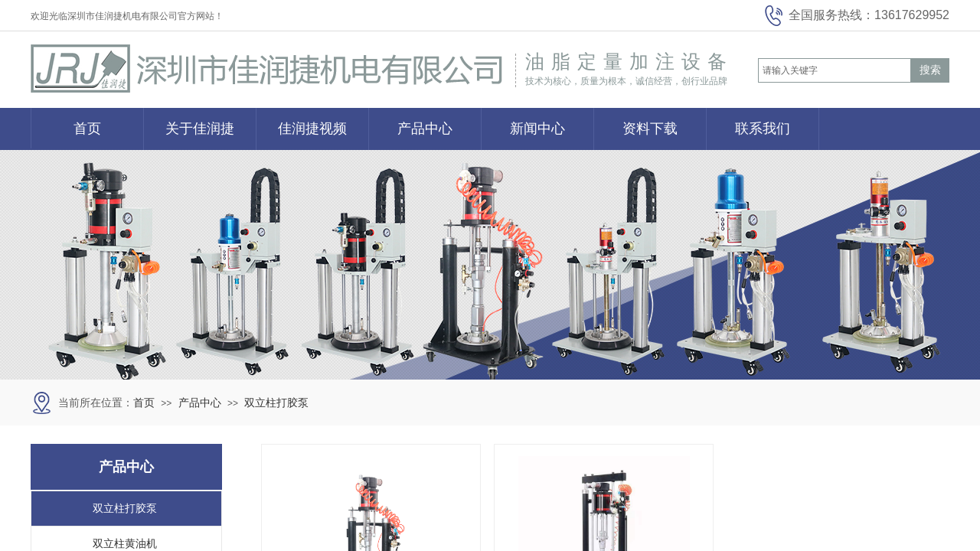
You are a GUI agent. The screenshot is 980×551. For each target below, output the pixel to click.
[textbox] (835, 70)
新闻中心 (537, 129)
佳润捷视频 (312, 129)
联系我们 (763, 129)
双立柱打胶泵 (276, 403)
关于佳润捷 (200, 129)
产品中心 (425, 129)
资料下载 (650, 129)
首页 (87, 129)
